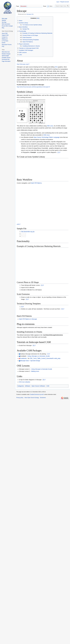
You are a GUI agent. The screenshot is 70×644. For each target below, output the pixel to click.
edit (18, 224)
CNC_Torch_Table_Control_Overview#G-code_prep (45, 358)
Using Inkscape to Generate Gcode (42, 369)
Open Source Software (38, 386)
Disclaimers (43, 398)
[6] (34, 345)
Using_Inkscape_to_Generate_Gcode (39, 356)
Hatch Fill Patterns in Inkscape (28, 319)
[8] (43, 380)
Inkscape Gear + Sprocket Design (30, 361)
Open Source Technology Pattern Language (46, 137)
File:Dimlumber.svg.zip (28, 232)
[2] (42, 285)
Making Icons (35, 371)
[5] (62, 309)
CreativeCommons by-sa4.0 (37, 394)
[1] (58, 152)
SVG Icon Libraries (25, 382)
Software (27, 386)
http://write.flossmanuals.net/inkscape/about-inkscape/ (33, 87)
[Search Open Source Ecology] (62, 6)
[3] (27, 299)
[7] (48, 354)
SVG (56, 67)
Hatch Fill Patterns (36, 183)
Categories (21, 386)
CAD (48, 386)
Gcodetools (23, 358)
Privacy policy (20, 398)
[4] (22, 307)
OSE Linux (50, 126)
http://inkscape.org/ (22, 64)
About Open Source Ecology (32, 398)
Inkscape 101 (30, 14)
